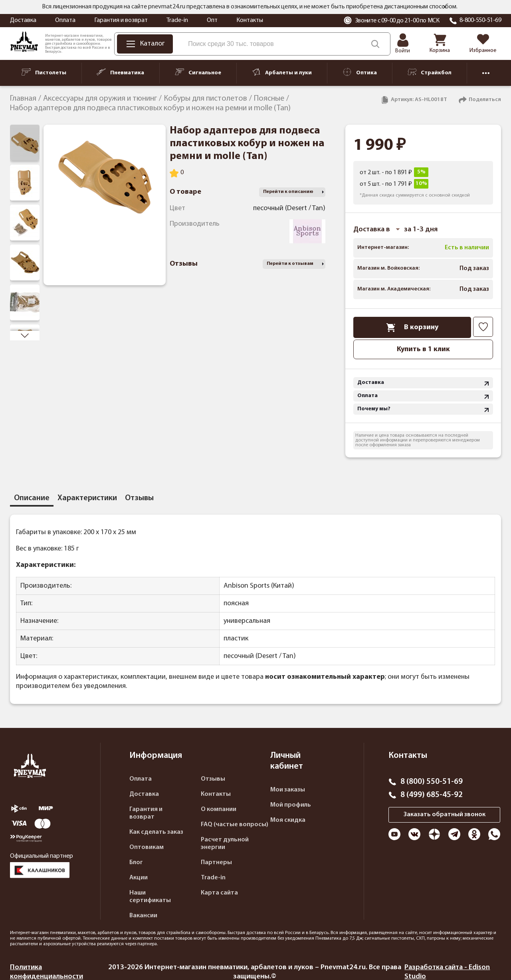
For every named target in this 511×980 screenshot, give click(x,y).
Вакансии (143, 916)
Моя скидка (288, 820)
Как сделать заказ (156, 832)
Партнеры (216, 863)
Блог (136, 863)
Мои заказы (288, 790)
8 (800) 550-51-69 (432, 782)
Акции (139, 878)
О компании (219, 809)
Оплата (65, 20)
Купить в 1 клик (423, 349)
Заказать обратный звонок (445, 815)
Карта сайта (219, 893)
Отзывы (213, 779)
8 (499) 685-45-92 (432, 795)
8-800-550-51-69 (480, 20)
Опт (212, 20)
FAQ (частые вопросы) (235, 825)
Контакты (250, 20)
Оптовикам (147, 847)
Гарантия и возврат (121, 20)
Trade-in (177, 20)
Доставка (23, 20)
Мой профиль (291, 805)
